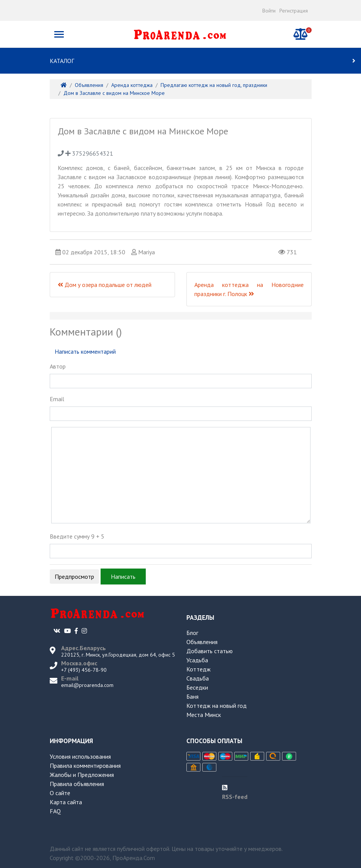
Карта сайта (66, 802)
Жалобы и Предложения (82, 775)
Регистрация (294, 11)
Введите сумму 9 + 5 (77, 536)
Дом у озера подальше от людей (105, 285)
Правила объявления (77, 784)
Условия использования (80, 756)
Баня (192, 696)
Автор (58, 366)
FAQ (55, 811)
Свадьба (198, 678)
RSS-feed (235, 797)
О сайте (60, 793)
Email (57, 399)
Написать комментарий (85, 351)
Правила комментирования (85, 766)
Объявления (202, 642)
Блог (192, 633)
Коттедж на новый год (217, 706)
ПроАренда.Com (134, 858)
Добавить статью (210, 651)
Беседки (197, 687)
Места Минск (204, 715)
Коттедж (199, 669)
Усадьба (197, 660)
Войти (269, 11)
